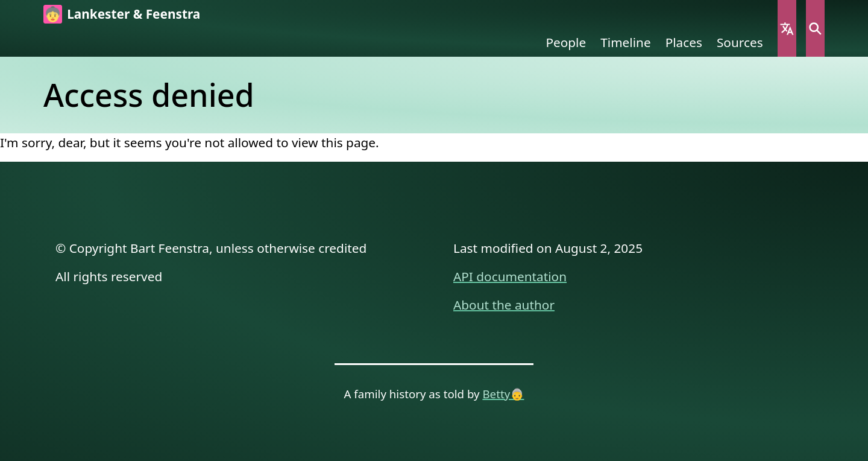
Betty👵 (503, 394)
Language (787, 28)
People (566, 42)
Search (815, 28)
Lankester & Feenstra (134, 14)
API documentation (510, 276)
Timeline (625, 42)
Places (684, 42)
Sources (740, 42)
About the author (504, 305)
